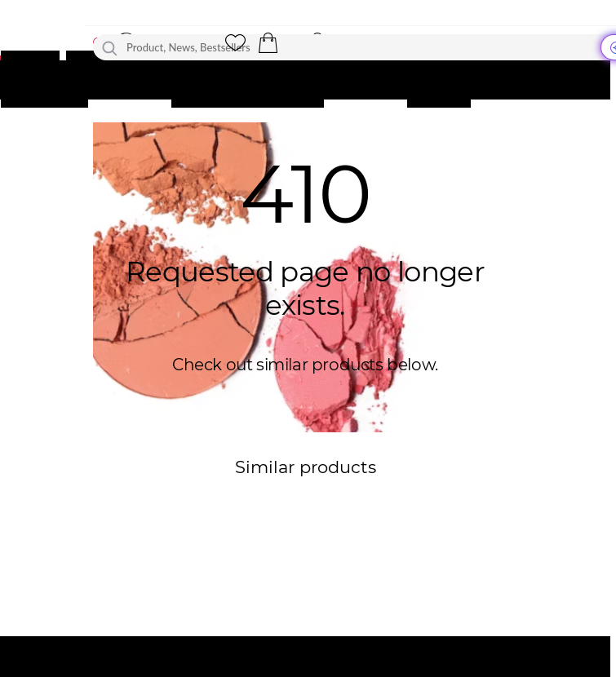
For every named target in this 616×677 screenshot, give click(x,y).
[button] (268, 43)
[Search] (110, 47)
